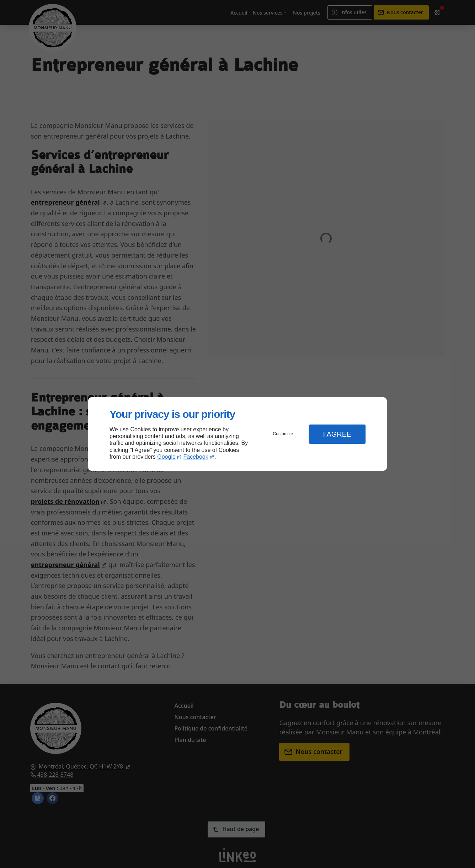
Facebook (196, 457)
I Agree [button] (337, 434)
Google (166, 457)
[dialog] (237, 434)
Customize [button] (283, 434)
